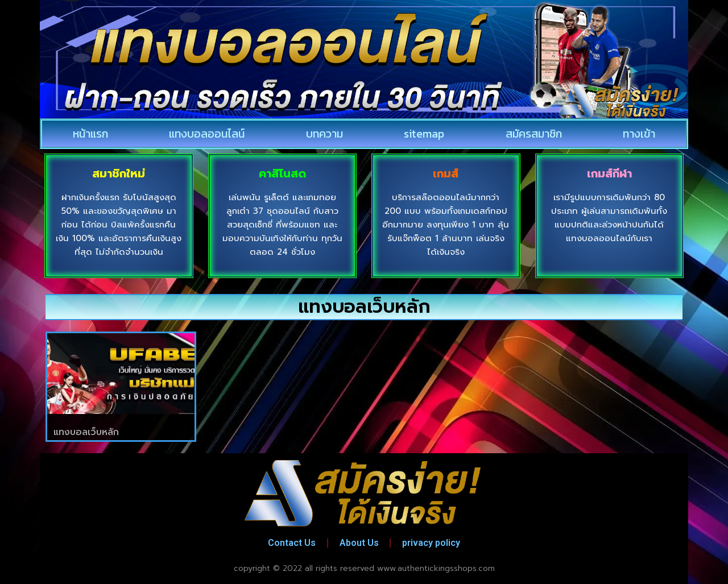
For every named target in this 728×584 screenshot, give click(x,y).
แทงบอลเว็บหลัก (86, 432)
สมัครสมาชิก (534, 134)
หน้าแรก (90, 134)
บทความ (324, 134)
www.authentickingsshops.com (436, 568)
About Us (359, 543)
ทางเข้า (639, 134)
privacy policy (432, 543)
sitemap (424, 134)
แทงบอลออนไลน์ (207, 134)
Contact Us (292, 543)
